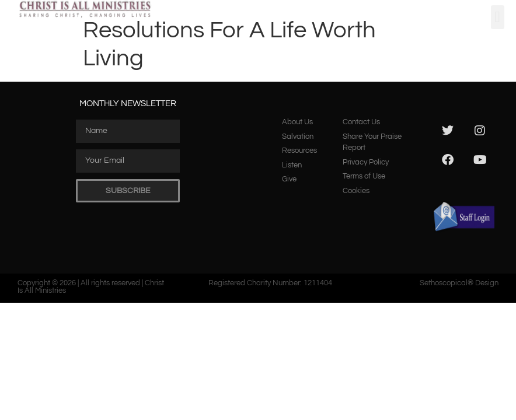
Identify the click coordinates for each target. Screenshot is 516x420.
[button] (498, 17)
